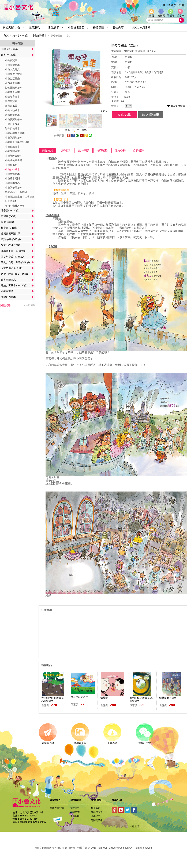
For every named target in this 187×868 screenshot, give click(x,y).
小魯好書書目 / (78, 28)
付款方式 (75, 812)
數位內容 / (120, 28)
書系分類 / (55, 28)
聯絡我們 (96, 816)
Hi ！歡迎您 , (170, 5)
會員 (152, 16)
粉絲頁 (161, 16)
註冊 (182, 5)
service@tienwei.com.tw (33, 822)
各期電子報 (80, 742)
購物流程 (75, 808)
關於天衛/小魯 (57, 808)
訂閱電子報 (48, 742)
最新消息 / (36, 28)
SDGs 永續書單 (141, 28)
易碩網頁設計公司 (93, 852)
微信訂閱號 (145, 742)
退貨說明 (75, 816)
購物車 (180, 16)
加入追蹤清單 (176, 106)
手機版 (171, 16)
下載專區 (112, 742)
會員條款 (96, 808)
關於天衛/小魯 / (13, 28)
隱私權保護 (97, 812)
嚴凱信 (129, 57)
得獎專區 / (100, 28)
